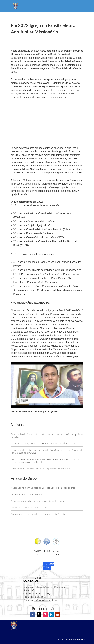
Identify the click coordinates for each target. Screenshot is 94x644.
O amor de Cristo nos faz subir (27, 494)
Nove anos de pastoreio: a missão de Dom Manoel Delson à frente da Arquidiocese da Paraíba (47, 451)
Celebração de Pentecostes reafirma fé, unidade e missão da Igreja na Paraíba (47, 436)
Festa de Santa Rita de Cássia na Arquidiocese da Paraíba (41, 469)
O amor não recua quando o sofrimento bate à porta (38, 514)
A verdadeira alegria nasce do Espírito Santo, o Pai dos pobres (43, 443)
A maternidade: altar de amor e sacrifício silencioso (37, 501)
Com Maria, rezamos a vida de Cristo (30, 507)
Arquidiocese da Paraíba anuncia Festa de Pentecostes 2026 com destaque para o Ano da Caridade (45, 461)
